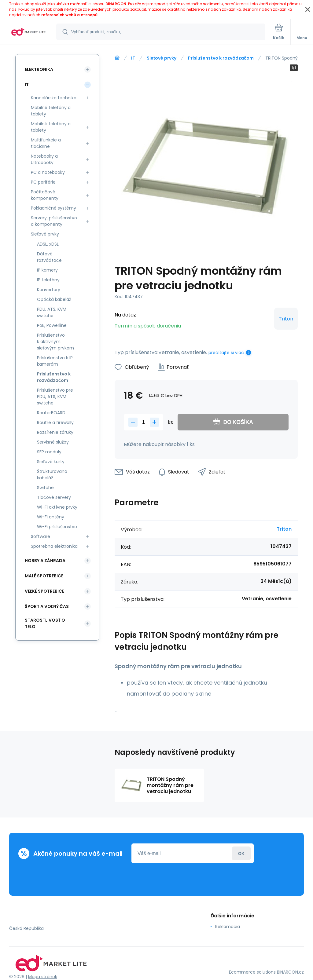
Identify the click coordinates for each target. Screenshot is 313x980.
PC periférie (43, 182)
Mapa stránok (43, 977)
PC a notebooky (48, 172)
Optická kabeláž (54, 299)
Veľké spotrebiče (44, 591)
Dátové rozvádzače (49, 257)
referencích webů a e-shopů (69, 15)
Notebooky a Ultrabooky (44, 159)
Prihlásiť (241, 853)
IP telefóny (48, 280)
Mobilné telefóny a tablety (51, 111)
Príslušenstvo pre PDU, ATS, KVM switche (55, 397)
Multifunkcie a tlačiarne (46, 143)
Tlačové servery (54, 497)
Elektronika (39, 69)
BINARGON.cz (290, 972)
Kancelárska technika (54, 98)
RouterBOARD (51, 413)
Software (41, 536)
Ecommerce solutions (252, 972)
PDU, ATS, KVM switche (52, 312)
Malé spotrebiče (44, 576)
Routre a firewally (55, 422)
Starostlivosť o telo (45, 623)
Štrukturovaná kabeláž (52, 475)
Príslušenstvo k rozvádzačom (221, 58)
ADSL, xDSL (48, 244)
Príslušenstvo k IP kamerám (55, 361)
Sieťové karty (51, 462)
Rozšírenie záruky (55, 432)
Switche (45, 488)
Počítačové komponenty (45, 195)
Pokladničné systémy (53, 208)
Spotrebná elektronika (54, 546)
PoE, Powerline (52, 325)
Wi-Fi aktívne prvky (57, 507)
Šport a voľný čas (47, 606)
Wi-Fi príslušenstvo (57, 527)
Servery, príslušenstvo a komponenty (54, 221)
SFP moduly (49, 452)
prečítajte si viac (226, 353)
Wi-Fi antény (51, 517)
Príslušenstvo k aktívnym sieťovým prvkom (55, 342)
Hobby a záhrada (45, 561)
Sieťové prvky (162, 58)
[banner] (28, 32)
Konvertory (49, 290)
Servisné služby (53, 442)
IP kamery (47, 270)
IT (133, 58)
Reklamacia (228, 927)
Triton (286, 319)
